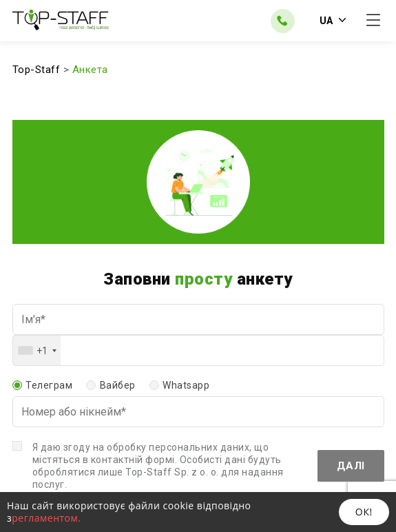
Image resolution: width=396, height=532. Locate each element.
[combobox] (37, 350)
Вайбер (118, 385)
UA (333, 21)
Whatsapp (186, 385)
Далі (351, 466)
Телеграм (49, 385)
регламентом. (46, 518)
